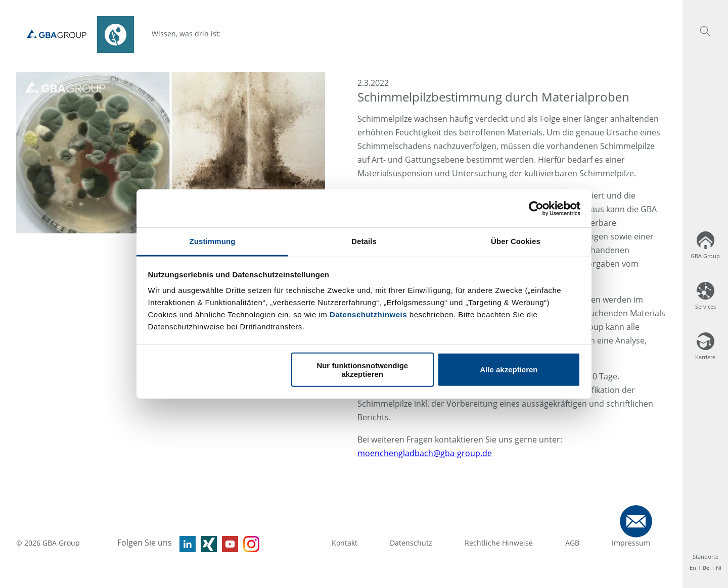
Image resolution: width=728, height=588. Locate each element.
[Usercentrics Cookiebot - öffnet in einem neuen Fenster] (536, 208)
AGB (572, 543)
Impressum (631, 543)
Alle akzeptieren (509, 370)
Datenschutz (411, 543)
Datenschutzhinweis (368, 314)
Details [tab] (364, 241)
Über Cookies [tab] (516, 241)
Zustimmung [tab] (213, 241)
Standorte (706, 556)
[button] (705, 31)
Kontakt (345, 543)
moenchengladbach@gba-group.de (425, 453)
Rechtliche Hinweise (499, 543)
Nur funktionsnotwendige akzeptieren (362, 369)
